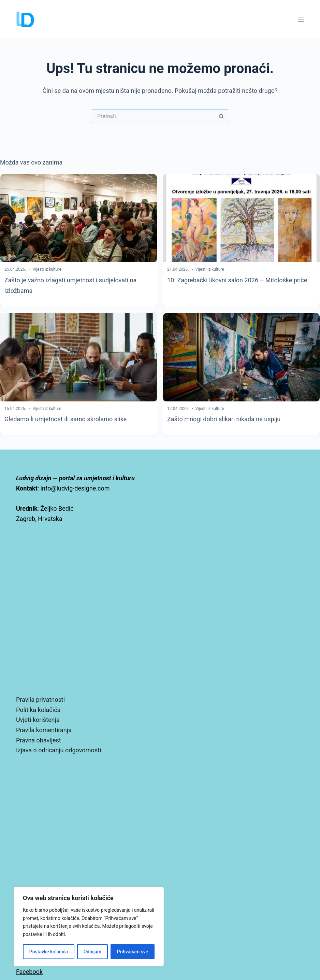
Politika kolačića (38, 710)
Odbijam (92, 952)
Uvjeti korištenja (38, 720)
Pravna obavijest (39, 740)
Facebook (29, 972)
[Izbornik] (301, 19)
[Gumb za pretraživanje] (221, 116)
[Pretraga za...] (153, 116)
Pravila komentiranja (44, 730)
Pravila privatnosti (40, 700)
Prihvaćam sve (133, 952)
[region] (89, 927)
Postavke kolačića (49, 952)
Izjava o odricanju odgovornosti (59, 750)
